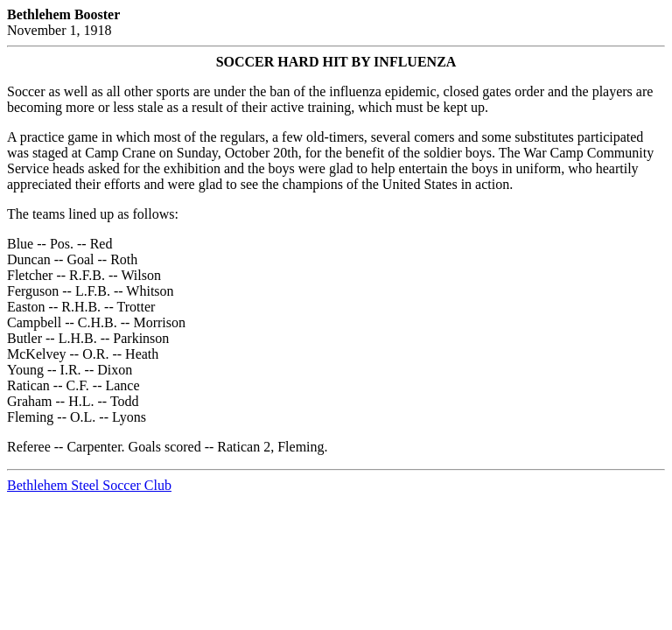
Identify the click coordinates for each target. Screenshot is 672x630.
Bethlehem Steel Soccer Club (89, 485)
